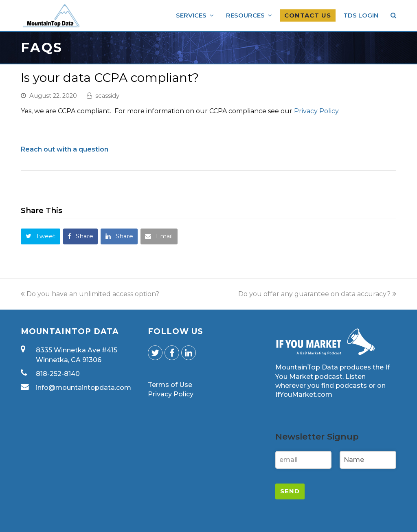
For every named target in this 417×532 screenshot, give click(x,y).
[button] (41, 236)
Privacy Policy (316, 111)
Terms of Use (170, 385)
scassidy (107, 96)
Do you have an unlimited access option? (90, 294)
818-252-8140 (58, 374)
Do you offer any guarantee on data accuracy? (317, 294)
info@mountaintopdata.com (83, 388)
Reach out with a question (65, 149)
